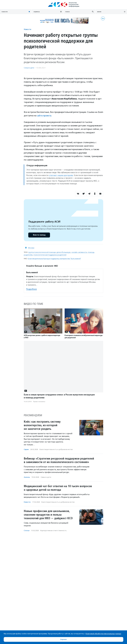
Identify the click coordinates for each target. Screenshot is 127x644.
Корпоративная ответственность (53, 530)
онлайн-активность (79, 252)
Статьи (27, 530)
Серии (26, 449)
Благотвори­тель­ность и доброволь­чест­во (56, 449)
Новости (27, 29)
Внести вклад (39, 235)
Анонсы (27, 477)
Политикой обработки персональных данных (103, 634)
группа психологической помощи (42, 252)
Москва (31, 248)
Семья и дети (29, 68)
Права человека (39, 401)
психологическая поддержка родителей (50, 255)
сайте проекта (44, 116)
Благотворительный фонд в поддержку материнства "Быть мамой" (55, 258)
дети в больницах (64, 252)
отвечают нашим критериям (61, 175)
